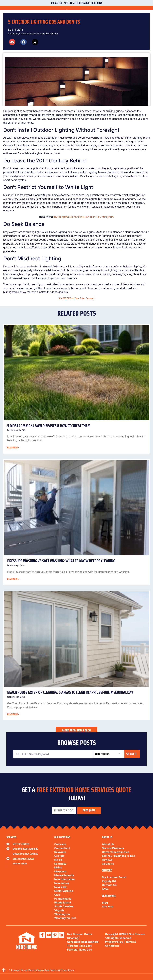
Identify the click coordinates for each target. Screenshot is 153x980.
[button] (12, 42)
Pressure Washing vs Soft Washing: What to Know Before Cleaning (62, 561)
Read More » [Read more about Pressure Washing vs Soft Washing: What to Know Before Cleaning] (13, 579)
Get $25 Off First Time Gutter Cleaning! (77, 298)
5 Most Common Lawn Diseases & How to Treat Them (49, 426)
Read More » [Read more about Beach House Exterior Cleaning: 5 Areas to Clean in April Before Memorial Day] (13, 714)
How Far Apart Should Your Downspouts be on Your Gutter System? (84, 217)
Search (131, 754)
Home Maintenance (49, 34)
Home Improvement (30, 34)
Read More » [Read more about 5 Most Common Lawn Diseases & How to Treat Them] (13, 448)
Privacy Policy (114, 942)
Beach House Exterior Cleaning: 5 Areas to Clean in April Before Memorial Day (70, 692)
